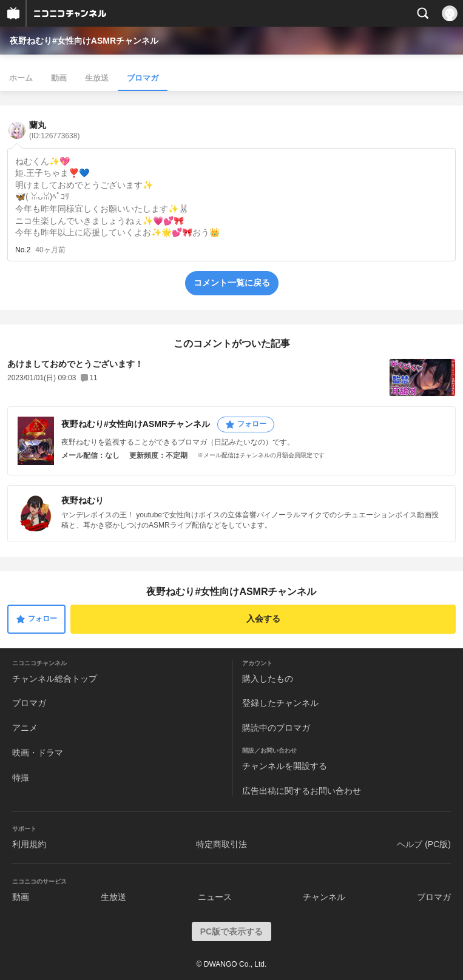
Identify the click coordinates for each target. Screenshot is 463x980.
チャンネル (324, 897)
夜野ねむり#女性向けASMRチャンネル (84, 41)
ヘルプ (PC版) (424, 844)
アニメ (25, 728)
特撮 (21, 777)
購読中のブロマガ (276, 728)
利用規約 (29, 844)
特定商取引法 (221, 844)
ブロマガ (143, 78)
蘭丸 (54, 130)
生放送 (97, 78)
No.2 (23, 250)
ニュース (215, 897)
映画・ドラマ (38, 753)
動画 (59, 78)
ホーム (21, 78)
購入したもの (268, 679)
